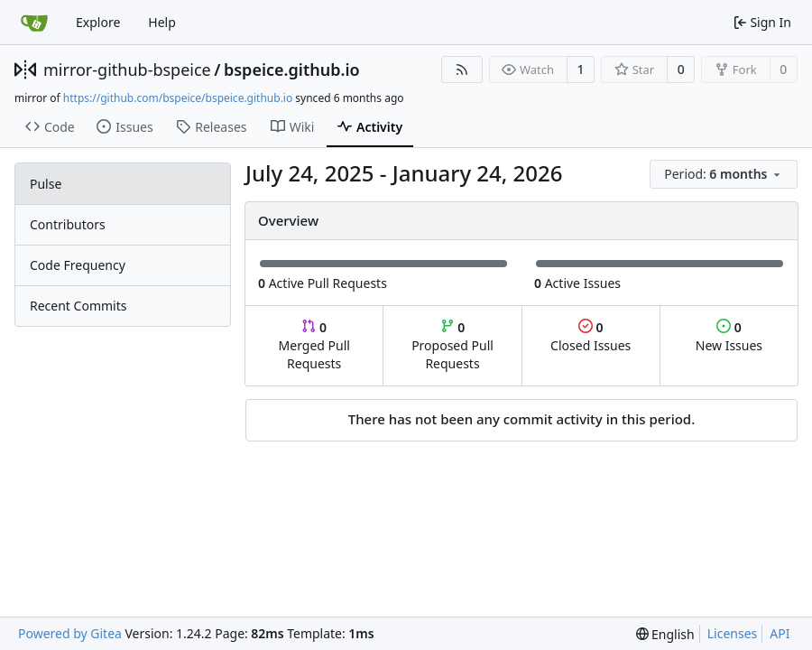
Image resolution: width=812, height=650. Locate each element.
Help (162, 22)
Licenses (733, 633)
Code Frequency (78, 265)
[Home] (34, 23)
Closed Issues (591, 336)
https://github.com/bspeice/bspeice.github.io (178, 98)
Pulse (46, 184)
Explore (98, 22)
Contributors (68, 224)
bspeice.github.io (292, 70)
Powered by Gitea (70, 633)
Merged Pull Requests (314, 345)
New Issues (729, 336)
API (780, 633)
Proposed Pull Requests (452, 345)
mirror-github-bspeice (127, 70)
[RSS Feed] (462, 70)
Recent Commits (78, 306)
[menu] (724, 174)
